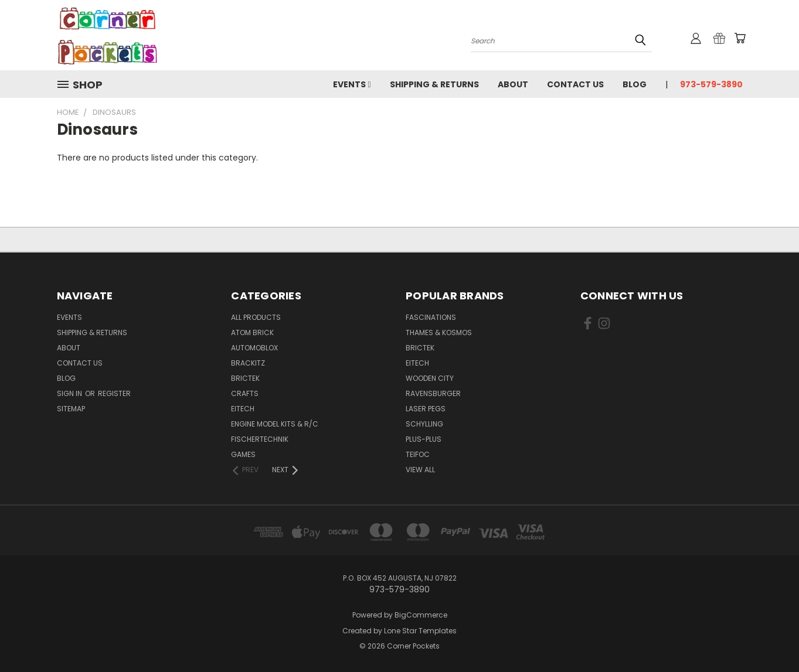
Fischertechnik (260, 439)
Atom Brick (252, 332)
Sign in (70, 393)
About (513, 84)
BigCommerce (421, 615)
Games (243, 454)
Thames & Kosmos (439, 332)
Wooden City (430, 378)
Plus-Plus (424, 439)
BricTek (245, 378)
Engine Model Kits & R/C (275, 424)
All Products (256, 317)
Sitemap (71, 409)
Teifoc (418, 454)
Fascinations (431, 317)
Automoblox (254, 348)
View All (420, 470)
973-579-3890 (711, 84)
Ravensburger (433, 393)
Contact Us (575, 84)
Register (114, 393)
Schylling (424, 424)
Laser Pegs (426, 409)
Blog (635, 84)
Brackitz (248, 363)
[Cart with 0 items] (740, 38)
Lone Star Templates (420, 631)
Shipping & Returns (434, 84)
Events (352, 84)
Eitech (243, 409)
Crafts (245, 393)
